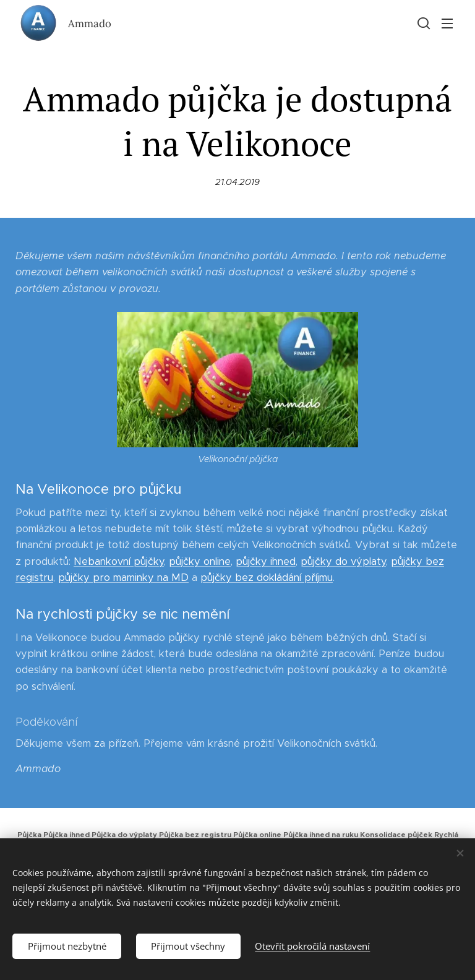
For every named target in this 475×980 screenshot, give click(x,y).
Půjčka (29, 835)
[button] (422, 23)
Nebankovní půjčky (119, 561)
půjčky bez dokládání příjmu (267, 578)
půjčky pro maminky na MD (123, 578)
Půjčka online (257, 835)
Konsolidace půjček (396, 835)
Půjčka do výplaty (124, 835)
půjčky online (200, 561)
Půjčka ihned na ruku (321, 835)
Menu (447, 24)
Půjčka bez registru (195, 835)
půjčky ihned (266, 561)
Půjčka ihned (66, 835)
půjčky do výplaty (343, 561)
